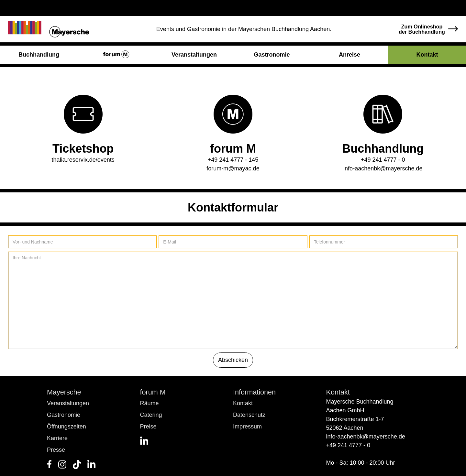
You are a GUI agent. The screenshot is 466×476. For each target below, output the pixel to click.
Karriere (57, 438)
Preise (148, 427)
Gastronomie (64, 415)
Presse (56, 450)
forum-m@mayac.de (233, 168)
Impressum (247, 427)
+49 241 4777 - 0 (383, 160)
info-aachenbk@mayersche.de (383, 168)
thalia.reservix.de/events (83, 160)
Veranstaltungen (68, 403)
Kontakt (243, 403)
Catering (151, 415)
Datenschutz (249, 415)
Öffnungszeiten (67, 427)
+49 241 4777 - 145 (233, 160)
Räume (150, 403)
